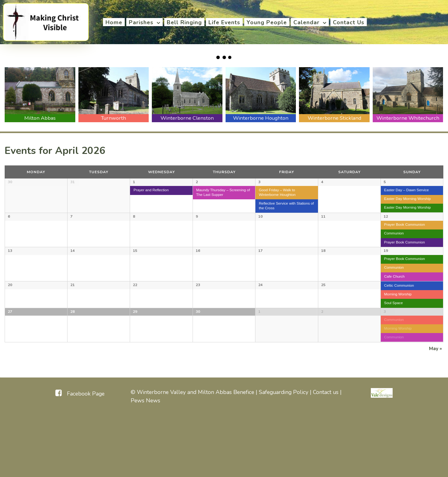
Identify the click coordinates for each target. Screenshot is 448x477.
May (435, 410)
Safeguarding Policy (284, 454)
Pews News (145, 462)
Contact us (326, 454)
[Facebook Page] (80, 455)
